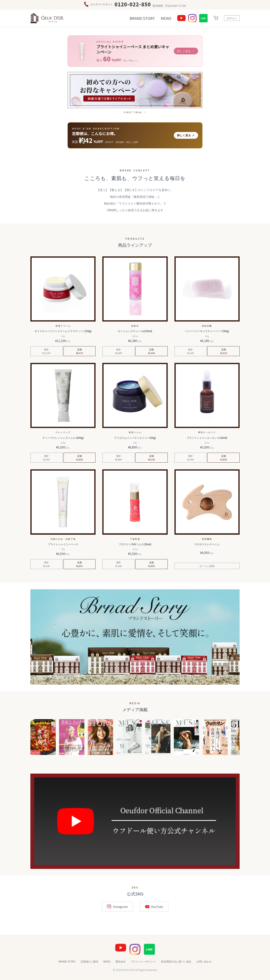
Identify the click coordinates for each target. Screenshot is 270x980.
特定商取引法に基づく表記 (176, 961)
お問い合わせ (204, 961)
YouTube (154, 907)
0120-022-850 (133, 4)
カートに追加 (207, 566)
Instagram (117, 907)
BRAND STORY (142, 18)
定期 (80, 351)
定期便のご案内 (89, 961)
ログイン (232, 18)
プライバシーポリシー (143, 961)
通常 (46, 351)
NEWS (166, 18)
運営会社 (120, 961)
